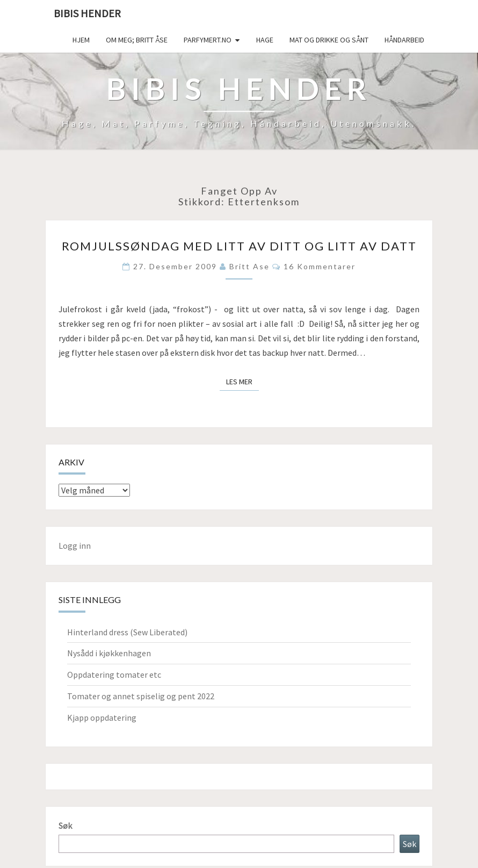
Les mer (242, 381)
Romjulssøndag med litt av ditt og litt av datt (239, 246)
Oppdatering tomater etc (114, 675)
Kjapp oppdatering (102, 718)
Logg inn (75, 546)
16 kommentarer (320, 266)
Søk (65, 826)
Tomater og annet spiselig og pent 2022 (141, 696)
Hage (265, 40)
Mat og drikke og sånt (329, 40)
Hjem (81, 40)
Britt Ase (249, 266)
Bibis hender (87, 13)
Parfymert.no (208, 40)
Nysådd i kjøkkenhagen (109, 653)
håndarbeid (404, 40)
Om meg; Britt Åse (137, 40)
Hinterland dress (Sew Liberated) (127, 632)
